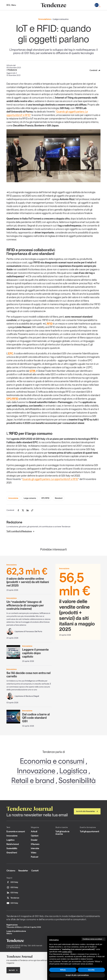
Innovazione (13, 498)
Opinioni (35, 836)
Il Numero (35, 844)
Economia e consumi (52, 761)
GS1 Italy (12, 882)
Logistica (73, 771)
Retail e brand (33, 780)
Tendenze (13, 898)
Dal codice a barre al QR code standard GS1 (36, 718)
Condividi (95, 70)
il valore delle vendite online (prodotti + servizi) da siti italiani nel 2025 (29, 577)
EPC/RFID (45, 498)
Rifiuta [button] (63, 970)
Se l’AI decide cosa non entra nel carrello (29, 675)
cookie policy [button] (67, 952)
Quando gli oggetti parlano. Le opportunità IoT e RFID (50, 479)
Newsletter (23, 871)
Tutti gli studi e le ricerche (62, 833)
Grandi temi (12, 853)
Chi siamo (11, 871)
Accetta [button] (91, 970)
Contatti (35, 871)
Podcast (35, 857)
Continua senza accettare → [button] (93, 939)
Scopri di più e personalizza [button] (77, 975)
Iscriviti (13, 970)
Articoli (34, 831)
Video (34, 853)
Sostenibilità (77, 780)
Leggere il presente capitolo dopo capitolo (35, 653)
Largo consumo (30, 498)
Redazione (13, 70)
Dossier (34, 840)
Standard (59, 498)
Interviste (35, 848)
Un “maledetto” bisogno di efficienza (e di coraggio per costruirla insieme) (25, 605)
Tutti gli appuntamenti (89, 831)
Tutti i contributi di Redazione (21, 531)
